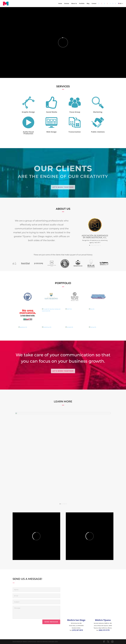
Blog (88, 4)
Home (60, 4)
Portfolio (82, 4)
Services (67, 4)
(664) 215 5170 (104, 630)
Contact (94, 4)
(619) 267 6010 (78, 630)
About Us (74, 4)
